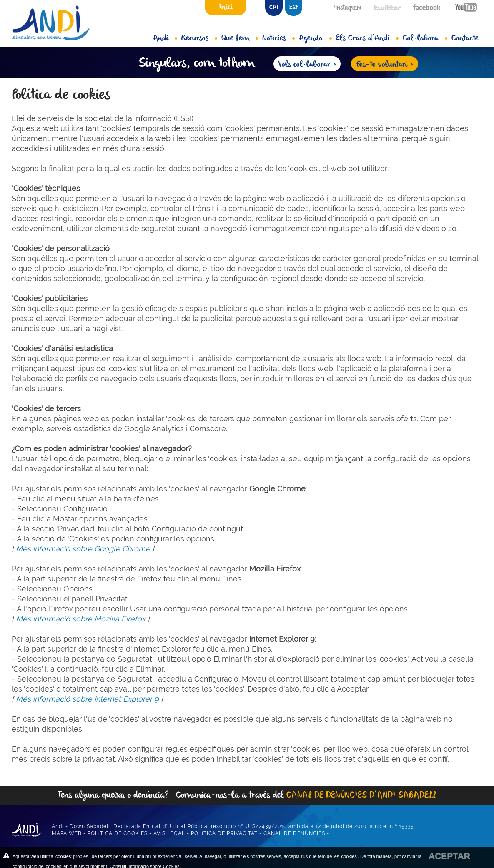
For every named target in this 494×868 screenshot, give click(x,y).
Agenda (315, 38)
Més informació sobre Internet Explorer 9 (87, 699)
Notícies (278, 38)
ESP (294, 8)
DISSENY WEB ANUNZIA (364, 833)
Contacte (465, 38)
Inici (226, 7)
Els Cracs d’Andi (367, 38)
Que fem (240, 38)
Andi (165, 38)
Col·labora (425, 38)
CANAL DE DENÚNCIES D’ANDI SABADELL (361, 795)
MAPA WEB (67, 833)
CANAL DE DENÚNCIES (294, 833)
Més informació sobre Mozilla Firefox (81, 619)
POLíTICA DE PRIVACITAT (224, 833)
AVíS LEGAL (169, 833)
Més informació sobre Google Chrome (83, 549)
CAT (274, 8)
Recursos (199, 38)
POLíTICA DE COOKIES (118, 833)
